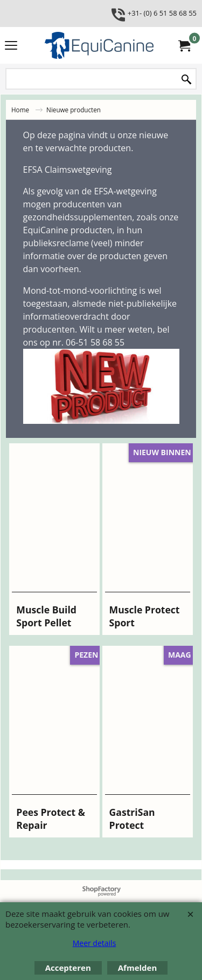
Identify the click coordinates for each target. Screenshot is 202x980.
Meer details (95, 943)
